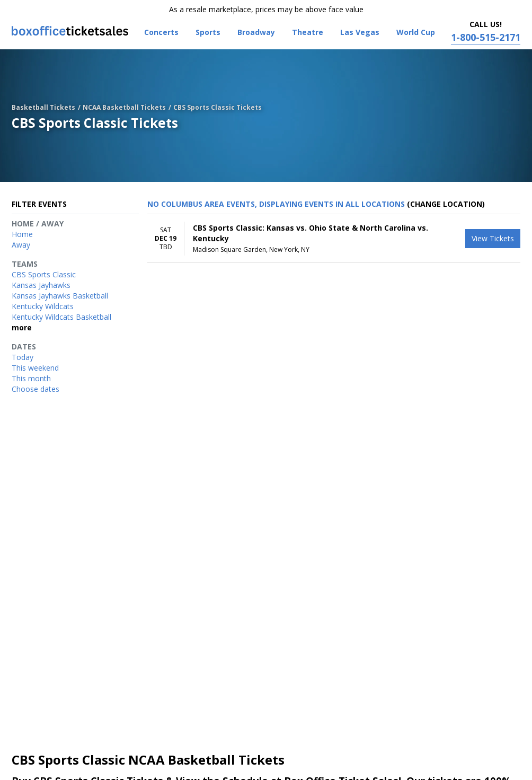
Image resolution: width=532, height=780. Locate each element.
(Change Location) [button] (446, 204)
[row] (334, 239)
